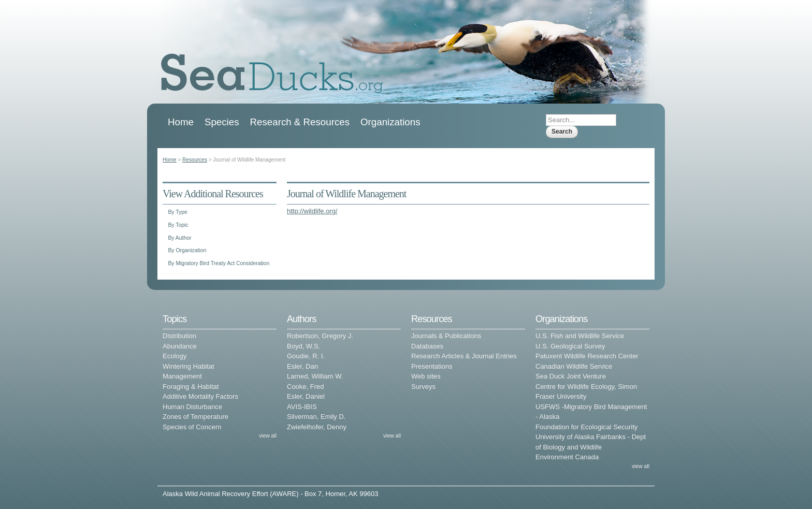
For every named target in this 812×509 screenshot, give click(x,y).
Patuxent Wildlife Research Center (587, 356)
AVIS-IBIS (302, 407)
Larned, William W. (315, 376)
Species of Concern (192, 427)
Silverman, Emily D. (316, 417)
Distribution (179, 336)
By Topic (178, 225)
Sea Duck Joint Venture (571, 376)
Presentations (432, 366)
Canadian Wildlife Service (574, 366)
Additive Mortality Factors (200, 396)
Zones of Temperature (195, 417)
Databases (427, 346)
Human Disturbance (192, 407)
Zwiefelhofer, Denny (317, 427)
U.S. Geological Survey (570, 346)
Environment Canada (567, 457)
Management (182, 376)
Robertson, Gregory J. (320, 336)
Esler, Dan (302, 366)
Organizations (390, 122)
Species (222, 122)
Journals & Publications (446, 336)
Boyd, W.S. (303, 346)
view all (268, 436)
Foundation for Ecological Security (586, 427)
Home (181, 122)
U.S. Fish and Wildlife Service (580, 336)
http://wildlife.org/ (312, 211)
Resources (195, 160)
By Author (179, 238)
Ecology (175, 356)
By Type (177, 212)
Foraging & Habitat (191, 387)
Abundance (180, 346)
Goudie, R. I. (306, 356)
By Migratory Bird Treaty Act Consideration (219, 263)
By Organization (187, 250)
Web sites (426, 376)
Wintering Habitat (189, 366)
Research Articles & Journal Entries (464, 356)
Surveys (423, 387)
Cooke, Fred (306, 387)
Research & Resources (300, 122)
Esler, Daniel (306, 396)
